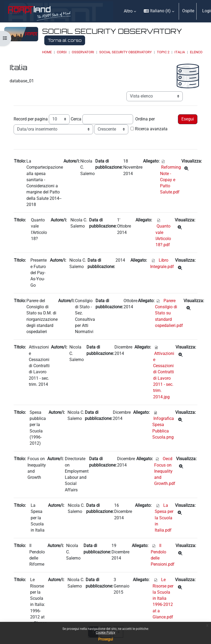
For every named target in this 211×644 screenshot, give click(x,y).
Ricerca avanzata (151, 129)
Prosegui (106, 639)
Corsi (62, 52)
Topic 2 (163, 52)
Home (47, 52)
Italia (180, 52)
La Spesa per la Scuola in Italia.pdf (164, 518)
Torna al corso (65, 40)
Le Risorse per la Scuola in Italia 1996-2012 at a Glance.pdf (163, 598)
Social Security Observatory (126, 52)
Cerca (76, 119)
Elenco (196, 52)
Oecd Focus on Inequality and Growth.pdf (165, 471)
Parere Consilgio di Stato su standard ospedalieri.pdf (169, 313)
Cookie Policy (106, 633)
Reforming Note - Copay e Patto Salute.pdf (170, 180)
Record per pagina (31, 119)
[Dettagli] (186, 169)
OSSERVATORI (83, 52)
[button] (159, 11)
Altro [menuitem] (128, 11)
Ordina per (145, 119)
